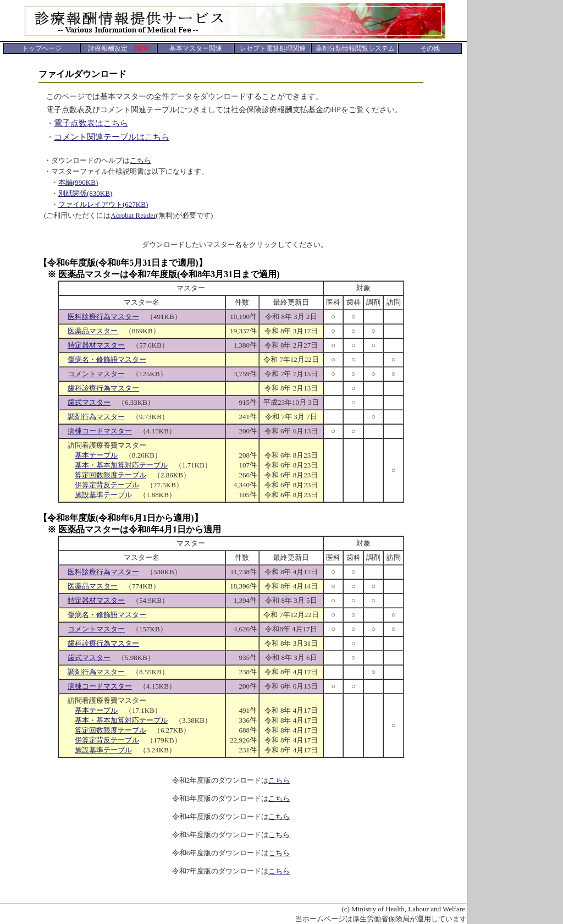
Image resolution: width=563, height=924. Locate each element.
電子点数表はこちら (91, 123)
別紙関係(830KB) (85, 193)
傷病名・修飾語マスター (107, 359)
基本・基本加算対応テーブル (121, 465)
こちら (140, 160)
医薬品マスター (93, 331)
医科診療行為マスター (103, 317)
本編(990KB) (78, 182)
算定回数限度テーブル (111, 475)
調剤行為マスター (96, 417)
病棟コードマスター (100, 431)
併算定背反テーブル (107, 485)
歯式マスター (89, 402)
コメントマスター (96, 374)
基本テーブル (96, 455)
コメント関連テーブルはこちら (112, 137)
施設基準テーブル (103, 495)
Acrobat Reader (133, 215)
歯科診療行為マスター (103, 388)
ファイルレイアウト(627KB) (103, 204)
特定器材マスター (96, 345)
